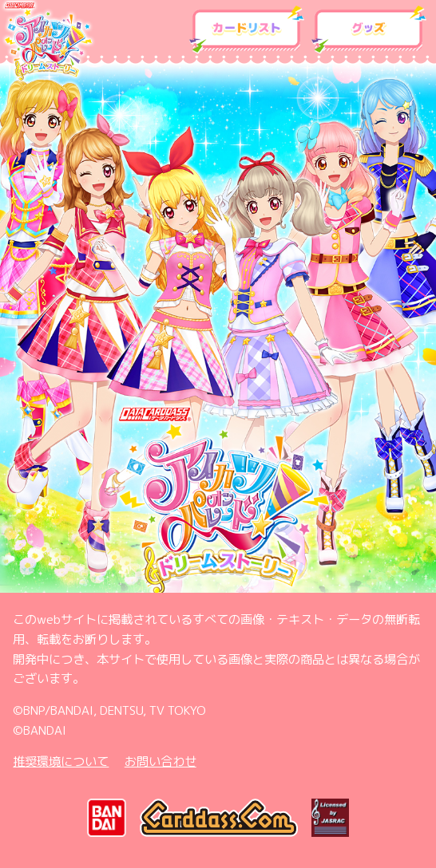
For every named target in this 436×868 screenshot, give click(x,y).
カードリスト (247, 30)
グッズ (369, 30)
